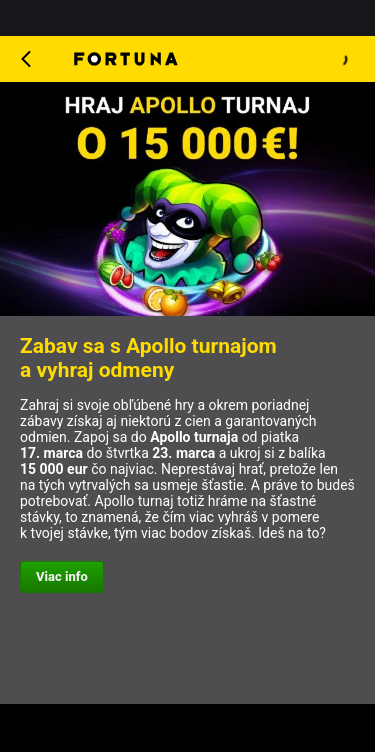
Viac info (62, 576)
